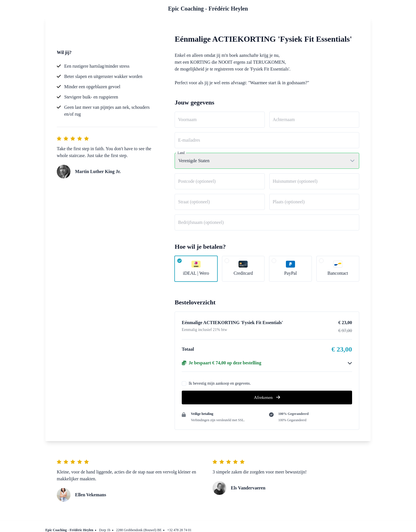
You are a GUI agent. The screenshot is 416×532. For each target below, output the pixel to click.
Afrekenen (267, 397)
